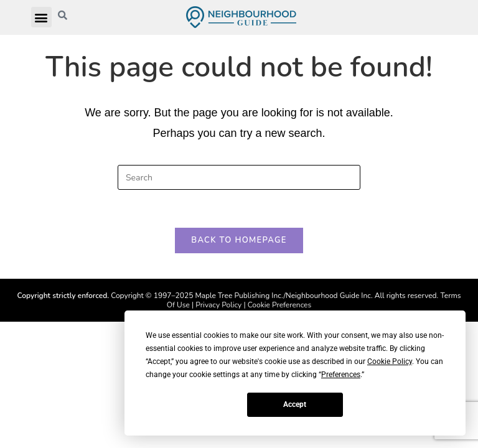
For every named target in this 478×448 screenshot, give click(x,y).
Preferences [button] (341, 375)
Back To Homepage (239, 240)
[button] (41, 17)
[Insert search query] (239, 177)
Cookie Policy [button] (390, 362)
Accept (295, 404)
